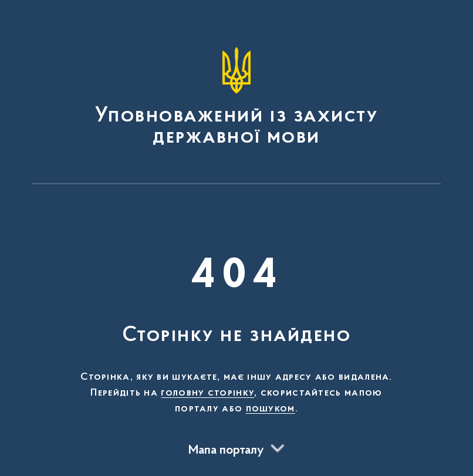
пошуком (271, 409)
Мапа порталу (226, 451)
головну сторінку (207, 393)
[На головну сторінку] (237, 97)
